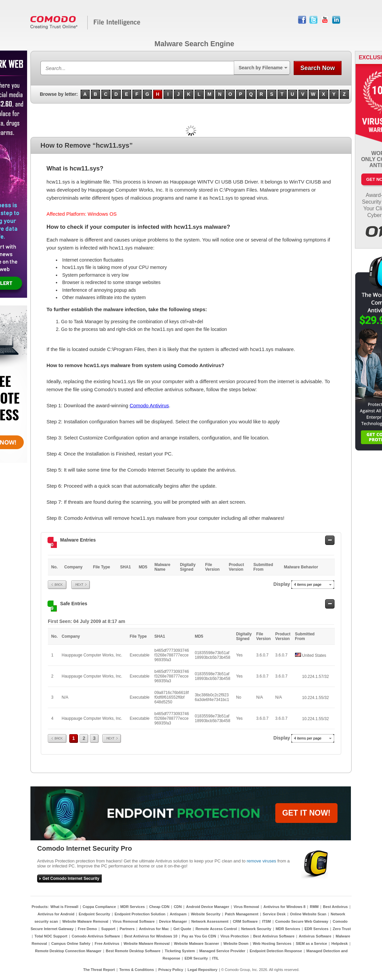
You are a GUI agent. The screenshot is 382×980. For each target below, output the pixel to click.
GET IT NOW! (306, 813)
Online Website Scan (308, 914)
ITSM (266, 921)
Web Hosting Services (272, 943)
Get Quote (182, 929)
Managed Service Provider (222, 951)
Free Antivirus (107, 943)
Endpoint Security (94, 914)
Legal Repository (203, 970)
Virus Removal (246, 907)
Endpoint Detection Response (276, 951)
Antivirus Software (315, 936)
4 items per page (308, 584)
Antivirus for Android (56, 914)
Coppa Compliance (99, 907)
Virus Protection (235, 936)
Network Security (256, 929)
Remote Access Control (216, 929)
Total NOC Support (51, 936)
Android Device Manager (208, 907)
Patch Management (242, 914)
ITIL (215, 958)
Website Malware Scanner (197, 943)
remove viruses (261, 861)
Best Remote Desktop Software (133, 951)
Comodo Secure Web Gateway (302, 921)
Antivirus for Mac (154, 929)
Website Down (236, 943)
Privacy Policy (171, 970)
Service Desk (274, 914)
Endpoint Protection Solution (140, 914)
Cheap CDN (159, 907)
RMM (314, 907)
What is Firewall (64, 907)
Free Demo (87, 929)
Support (108, 929)
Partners (127, 929)
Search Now (318, 68)
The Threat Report (99, 970)
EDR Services (316, 929)
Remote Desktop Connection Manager (68, 951)
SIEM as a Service (311, 943)
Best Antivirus (335, 907)
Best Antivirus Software (274, 936)
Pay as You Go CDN (199, 936)
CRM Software (245, 921)
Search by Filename (261, 68)
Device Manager (173, 921)
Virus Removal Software (134, 921)
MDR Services (133, 907)
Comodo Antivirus (149, 405)
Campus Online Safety (71, 943)
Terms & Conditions (136, 970)
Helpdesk (340, 943)
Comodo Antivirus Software (96, 936)
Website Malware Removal (85, 921)
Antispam (178, 914)
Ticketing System (180, 951)
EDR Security (196, 958)
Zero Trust (342, 929)
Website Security (206, 914)
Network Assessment (210, 921)
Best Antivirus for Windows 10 (151, 936)
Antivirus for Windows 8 (284, 907)
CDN (178, 907)
